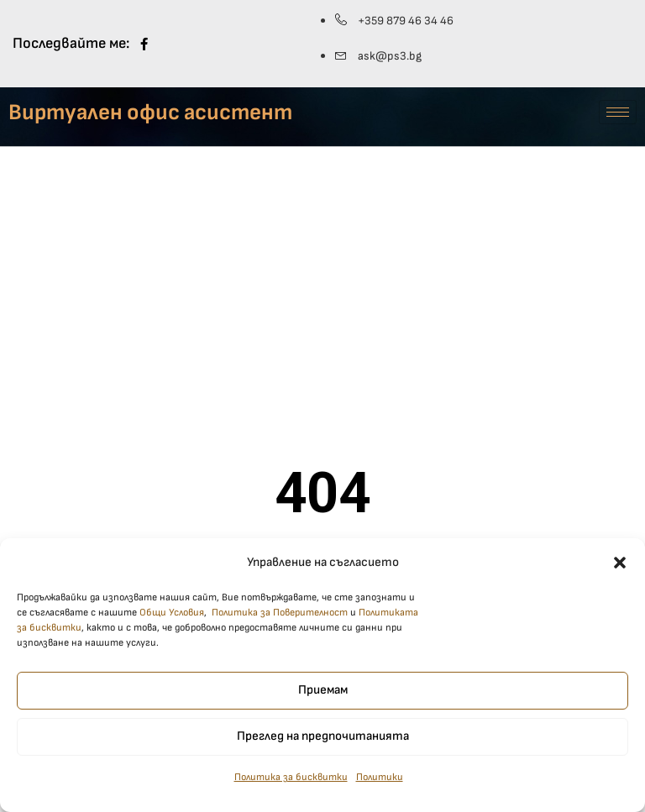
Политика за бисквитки (291, 786)
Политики (380, 786)
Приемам (323, 698)
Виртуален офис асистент (150, 113)
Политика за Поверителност (280, 621)
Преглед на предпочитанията (323, 744)
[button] (620, 570)
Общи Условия (172, 621)
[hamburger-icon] (618, 112)
